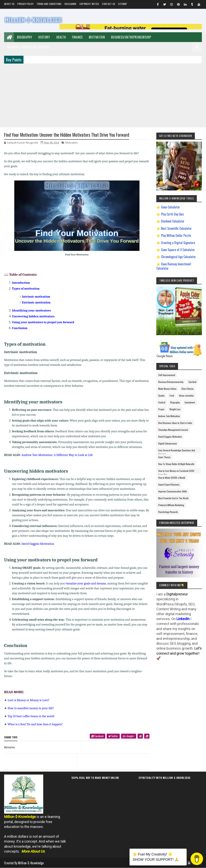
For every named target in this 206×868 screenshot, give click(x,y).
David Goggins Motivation (38, 544)
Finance (77, 37)
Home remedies (186, 395)
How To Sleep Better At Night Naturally (176, 464)
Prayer (161, 409)
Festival (162, 402)
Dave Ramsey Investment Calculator (174, 266)
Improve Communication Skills (173, 491)
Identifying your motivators (31, 311)
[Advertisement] (103, 95)
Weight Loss (175, 409)
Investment (190, 402)
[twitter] (123, 737)
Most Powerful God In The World (173, 498)
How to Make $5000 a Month (172, 478)
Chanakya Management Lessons (173, 430)
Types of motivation (26, 289)
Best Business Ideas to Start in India (175, 423)
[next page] (114, 757)
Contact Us (109, 4)
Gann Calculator (170, 207)
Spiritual (192, 382)
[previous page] (39, 757)
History (44, 37)
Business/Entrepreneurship (131, 37)
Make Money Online (167, 389)
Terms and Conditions (49, 4)
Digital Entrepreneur (168, 443)
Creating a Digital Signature (178, 243)
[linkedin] (148, 736)
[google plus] (135, 737)
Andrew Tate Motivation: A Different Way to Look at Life (57, 455)
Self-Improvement (167, 375)
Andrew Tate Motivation (169, 416)
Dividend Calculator (173, 221)
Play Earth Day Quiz (173, 214)
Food (172, 395)
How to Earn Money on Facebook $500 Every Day (176, 471)
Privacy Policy (25, 4)
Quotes (161, 395)
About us (9, 4)
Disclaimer (71, 4)
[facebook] (110, 737)
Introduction (21, 283)
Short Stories (188, 389)
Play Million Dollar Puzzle (176, 235)
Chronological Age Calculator (178, 257)
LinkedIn (183, 619)
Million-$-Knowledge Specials (29, 47)
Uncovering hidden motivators (33, 316)
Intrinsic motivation (36, 297)
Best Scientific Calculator (176, 228)
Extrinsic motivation (36, 302)
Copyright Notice (89, 4)
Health (61, 37)
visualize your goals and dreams (86, 583)
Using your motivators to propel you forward (43, 322)
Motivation (97, 37)
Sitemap (123, 4)
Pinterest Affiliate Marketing (171, 505)
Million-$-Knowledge (31, 863)
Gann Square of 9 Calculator (178, 250)
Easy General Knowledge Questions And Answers (177, 451)
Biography (25, 37)
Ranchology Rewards (168, 512)
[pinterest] (143, 736)
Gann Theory (164, 457)
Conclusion (20, 328)
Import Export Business (169, 484)
